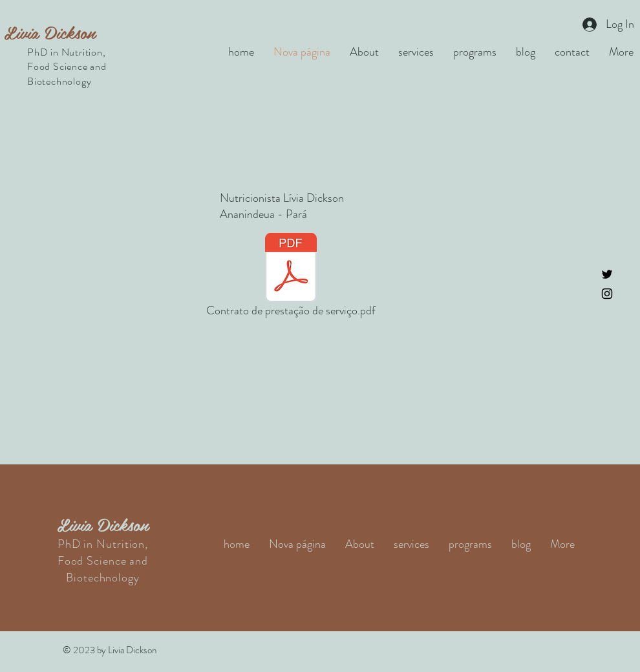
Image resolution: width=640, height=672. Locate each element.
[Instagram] (607, 294)
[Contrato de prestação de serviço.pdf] (291, 277)
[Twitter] (607, 274)
